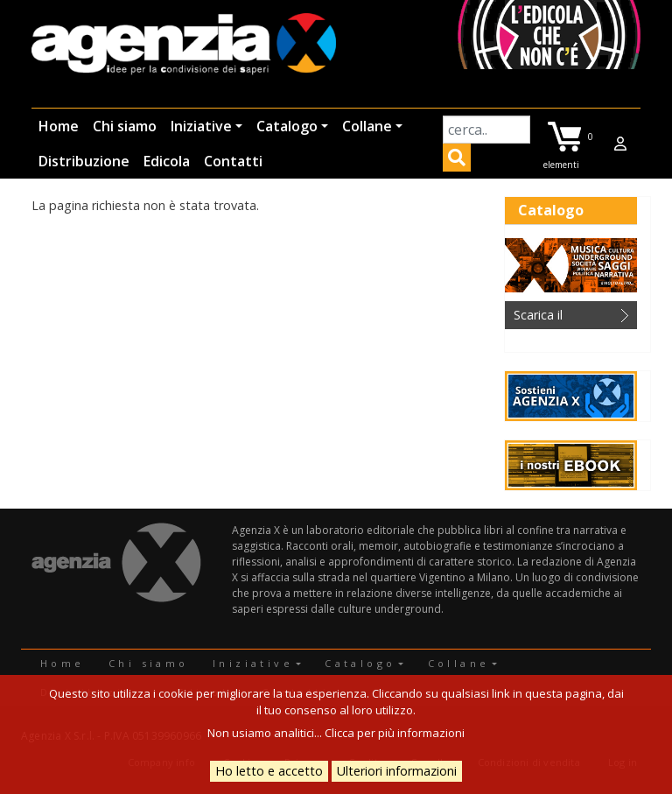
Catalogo (287, 126)
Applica (457, 160)
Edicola (167, 161)
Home (59, 126)
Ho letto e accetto (269, 771)
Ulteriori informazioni (397, 771)
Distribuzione (84, 161)
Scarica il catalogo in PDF (559, 318)
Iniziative (201, 126)
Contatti (233, 161)
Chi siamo (125, 126)
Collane (367, 126)
